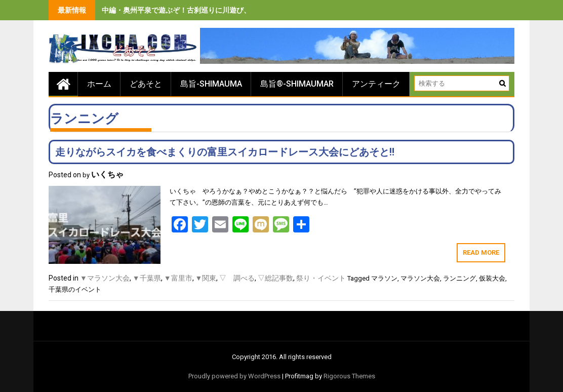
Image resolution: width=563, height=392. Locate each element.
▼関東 (206, 278)
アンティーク (376, 84)
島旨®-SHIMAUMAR (297, 84)
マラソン (384, 278)
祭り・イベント (321, 278)
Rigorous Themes (349, 376)
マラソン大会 (420, 278)
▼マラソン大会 (105, 278)
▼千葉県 (147, 278)
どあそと (146, 84)
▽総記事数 (275, 278)
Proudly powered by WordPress (234, 376)
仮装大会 (492, 278)
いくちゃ (107, 174)
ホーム (99, 84)
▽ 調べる (237, 278)
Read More (481, 252)
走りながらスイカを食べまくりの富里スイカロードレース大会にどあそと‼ (225, 152)
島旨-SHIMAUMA (211, 84)
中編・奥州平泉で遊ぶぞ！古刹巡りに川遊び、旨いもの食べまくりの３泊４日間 (229, 10)
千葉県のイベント (75, 289)
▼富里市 (178, 278)
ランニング (459, 278)
